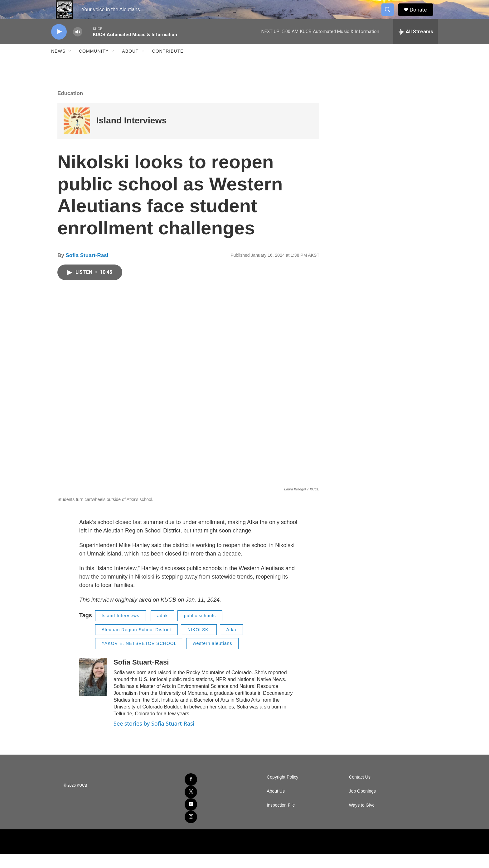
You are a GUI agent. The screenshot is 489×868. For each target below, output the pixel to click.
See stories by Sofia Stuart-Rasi (154, 737)
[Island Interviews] (77, 134)
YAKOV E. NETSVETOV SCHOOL (139, 657)
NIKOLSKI (199, 643)
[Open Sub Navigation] (70, 65)
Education (70, 107)
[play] (59, 45)
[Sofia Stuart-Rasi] (93, 690)
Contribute (168, 65)
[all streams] (416, 45)
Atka (231, 643)
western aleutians (212, 657)
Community (94, 65)
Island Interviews (132, 134)
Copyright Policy (282, 791)
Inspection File (281, 819)
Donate (422, 16)
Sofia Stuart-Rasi (87, 269)
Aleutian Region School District (136, 643)
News (58, 65)
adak (162, 629)
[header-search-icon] (390, 17)
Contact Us (360, 791)
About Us (276, 805)
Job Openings (362, 805)
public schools (200, 629)
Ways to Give (362, 819)
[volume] (78, 45)
